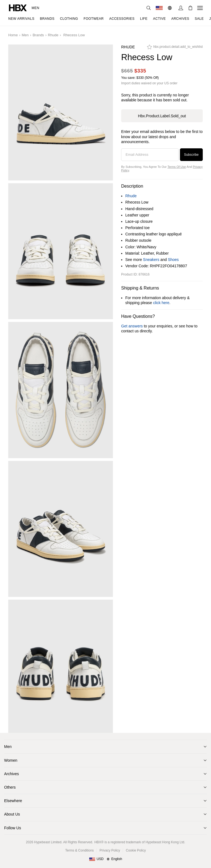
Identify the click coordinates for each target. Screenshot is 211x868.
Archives (12, 774)
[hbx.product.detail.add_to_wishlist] (175, 48)
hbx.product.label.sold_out (162, 116)
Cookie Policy (136, 850)
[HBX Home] (18, 8)
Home (13, 35)
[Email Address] (150, 155)
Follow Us (13, 828)
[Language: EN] (170, 8)
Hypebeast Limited (48, 842)
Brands (38, 35)
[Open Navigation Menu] (200, 8)
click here (161, 303)
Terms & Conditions (79, 850)
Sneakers (151, 260)
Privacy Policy (110, 850)
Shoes (173, 260)
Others (10, 787)
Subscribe (191, 155)
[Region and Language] (106, 859)
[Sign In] (181, 8)
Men (35, 8)
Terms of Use (177, 167)
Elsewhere (13, 801)
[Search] (149, 8)
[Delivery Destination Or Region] (159, 8)
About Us (12, 814)
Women (11, 760)
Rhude (53, 35)
